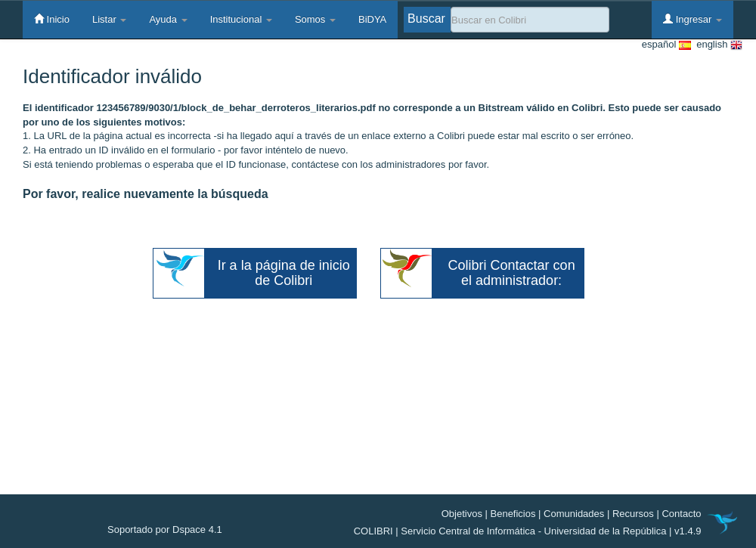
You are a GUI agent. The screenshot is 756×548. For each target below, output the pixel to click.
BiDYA (372, 19)
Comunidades (574, 514)
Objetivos (462, 514)
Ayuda (168, 19)
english (717, 45)
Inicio (52, 19)
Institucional (241, 19)
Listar (109, 19)
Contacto (681, 514)
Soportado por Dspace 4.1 (165, 529)
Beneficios (513, 514)
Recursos (633, 514)
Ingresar (692, 19)
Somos (315, 19)
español (666, 45)
